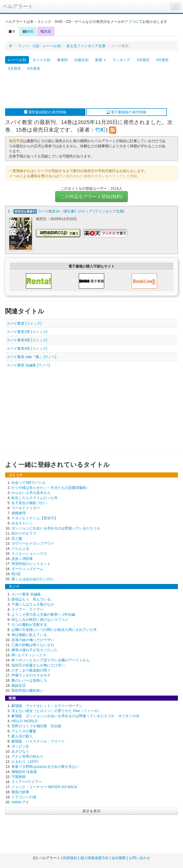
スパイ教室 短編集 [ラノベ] (28, 365)
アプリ (130, 22)
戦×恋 (16, 574)
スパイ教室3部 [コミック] (27, 340)
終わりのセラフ (24, 533)
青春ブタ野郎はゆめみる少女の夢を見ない (45, 767)
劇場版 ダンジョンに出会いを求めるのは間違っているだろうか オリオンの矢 (75, 716)
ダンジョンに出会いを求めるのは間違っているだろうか (56, 528)
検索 (46, 31)
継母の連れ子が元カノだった (35, 650)
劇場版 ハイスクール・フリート (38, 741)
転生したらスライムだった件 (35, 498)
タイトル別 (41, 60)
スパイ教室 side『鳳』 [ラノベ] (31, 357)
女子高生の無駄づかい (29, 503)
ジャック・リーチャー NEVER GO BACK (44, 787)
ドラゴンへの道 (24, 797)
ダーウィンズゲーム (27, 569)
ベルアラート (18, 6)
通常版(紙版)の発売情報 (45, 112)
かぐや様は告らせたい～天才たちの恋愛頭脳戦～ (51, 488)
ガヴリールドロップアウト (33, 543)
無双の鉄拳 (20, 792)
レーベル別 (17, 60)
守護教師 (19, 777)
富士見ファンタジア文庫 (86, 46)
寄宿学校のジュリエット (31, 564)
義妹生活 (19, 685)
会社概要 (119, 858)
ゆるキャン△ (22, 523)
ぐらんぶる (20, 548)
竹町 (100, 130)
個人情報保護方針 (95, 858)
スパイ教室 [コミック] (24, 323)
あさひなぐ (20, 751)
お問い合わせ (140, 858)
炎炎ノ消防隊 (22, 559)
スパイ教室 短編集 (26, 594)
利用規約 (70, 858)
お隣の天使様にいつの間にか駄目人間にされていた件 (54, 630)
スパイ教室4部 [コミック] (27, 348)
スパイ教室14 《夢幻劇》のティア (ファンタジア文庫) (81, 211)
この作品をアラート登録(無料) (91, 197)
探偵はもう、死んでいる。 (33, 599)
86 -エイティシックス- (29, 655)
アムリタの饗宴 (24, 731)
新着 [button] (100, 60)
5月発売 (14, 68)
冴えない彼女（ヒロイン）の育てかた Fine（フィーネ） (56, 711)
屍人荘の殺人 (22, 736)
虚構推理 (19, 513)
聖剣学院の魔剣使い (27, 690)
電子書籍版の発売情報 (127, 112)
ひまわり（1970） (26, 761)
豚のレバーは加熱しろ (29, 680)
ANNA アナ (20, 802)
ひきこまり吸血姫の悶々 (31, 670)
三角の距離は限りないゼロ (33, 645)
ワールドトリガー (26, 508)
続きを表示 (91, 811)
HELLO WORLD (24, 721)
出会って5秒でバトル (28, 483)
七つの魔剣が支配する (29, 625)
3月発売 (143, 60)
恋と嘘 (17, 538)
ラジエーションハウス (29, 554)
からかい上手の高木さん (31, 493)
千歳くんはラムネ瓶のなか (33, 604)
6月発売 (34, 68)
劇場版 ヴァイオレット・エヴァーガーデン (47, 706)
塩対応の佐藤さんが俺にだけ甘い (38, 665)
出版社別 (81, 60)
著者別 (62, 60)
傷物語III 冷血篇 (24, 772)
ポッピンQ (20, 746)
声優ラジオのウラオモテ (31, 675)
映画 (28, 31)
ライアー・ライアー (27, 609)
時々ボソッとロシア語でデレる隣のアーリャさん (51, 660)
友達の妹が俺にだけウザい (33, 640)
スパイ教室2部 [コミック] (27, 332)
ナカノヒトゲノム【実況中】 (35, 518)
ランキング (121, 60)
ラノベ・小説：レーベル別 (39, 46)
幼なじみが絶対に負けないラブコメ (40, 619)
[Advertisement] (89, 91)
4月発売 (162, 60)
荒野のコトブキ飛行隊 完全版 (36, 726)
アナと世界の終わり (27, 756)
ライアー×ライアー (27, 782)
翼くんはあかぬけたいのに (33, 579)
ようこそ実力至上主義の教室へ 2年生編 (43, 614)
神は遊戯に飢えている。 (31, 635)
